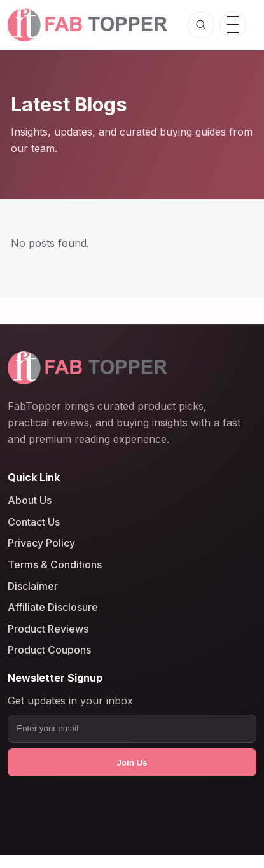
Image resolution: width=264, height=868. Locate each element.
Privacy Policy (41, 543)
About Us (30, 501)
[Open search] (201, 25)
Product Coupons (49, 650)
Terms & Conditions (55, 564)
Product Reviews (48, 629)
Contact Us (34, 522)
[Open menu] (233, 25)
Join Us (132, 763)
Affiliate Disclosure (53, 608)
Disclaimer (33, 586)
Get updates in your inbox (70, 701)
